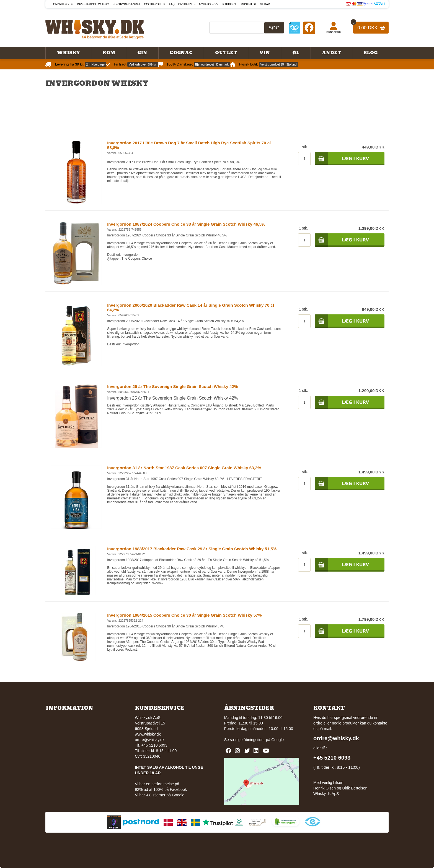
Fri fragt (120, 64)
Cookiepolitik (155, 4)
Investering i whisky (93, 4)
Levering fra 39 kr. (69, 64)
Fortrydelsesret (126, 4)
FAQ (172, 4)
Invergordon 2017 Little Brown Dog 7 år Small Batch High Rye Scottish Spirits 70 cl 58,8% (189, 145)
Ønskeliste (187, 4)
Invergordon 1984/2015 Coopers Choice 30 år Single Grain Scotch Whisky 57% (184, 615)
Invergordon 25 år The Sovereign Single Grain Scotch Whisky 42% (172, 386)
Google (277, 740)
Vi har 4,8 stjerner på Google (160, 795)
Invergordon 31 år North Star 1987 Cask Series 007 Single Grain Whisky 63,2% (184, 468)
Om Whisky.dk (63, 4)
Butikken (229, 4)
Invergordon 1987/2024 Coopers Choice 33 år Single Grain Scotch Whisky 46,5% (186, 224)
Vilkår (265, 4)
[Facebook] (309, 28)
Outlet (226, 53)
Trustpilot (248, 4)
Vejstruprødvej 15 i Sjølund (278, 64)
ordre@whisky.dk (150, 740)
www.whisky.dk (148, 734)
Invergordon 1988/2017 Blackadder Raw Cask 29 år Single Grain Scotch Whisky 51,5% (192, 549)
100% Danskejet (180, 64)
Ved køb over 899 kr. (143, 64)
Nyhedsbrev (209, 4)
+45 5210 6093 (332, 758)
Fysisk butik (249, 64)
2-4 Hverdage (95, 64)
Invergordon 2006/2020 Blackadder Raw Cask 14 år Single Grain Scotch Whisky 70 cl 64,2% (191, 307)
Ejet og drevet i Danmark (212, 64)
